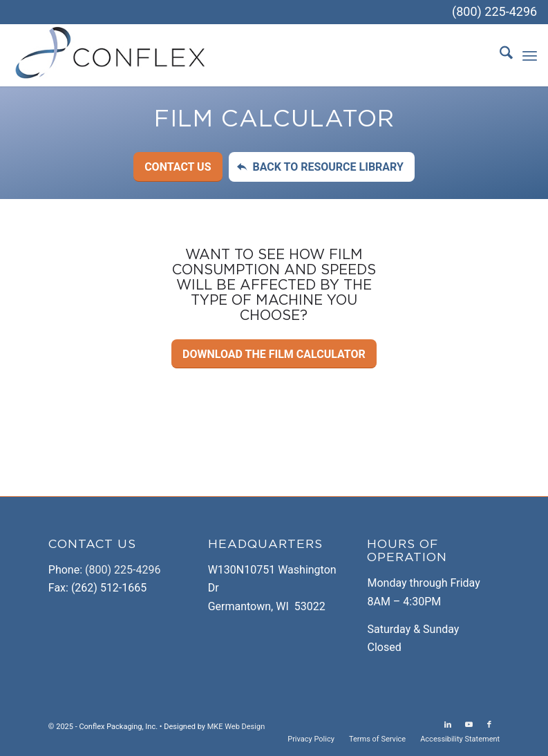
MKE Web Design (236, 727)
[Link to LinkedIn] (448, 725)
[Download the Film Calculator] (274, 354)
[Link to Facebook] (489, 725)
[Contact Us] (178, 167)
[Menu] (530, 55)
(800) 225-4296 (494, 11)
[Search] (499, 55)
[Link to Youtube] (469, 725)
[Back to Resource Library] (321, 167)
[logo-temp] (111, 55)
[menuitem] (499, 55)
